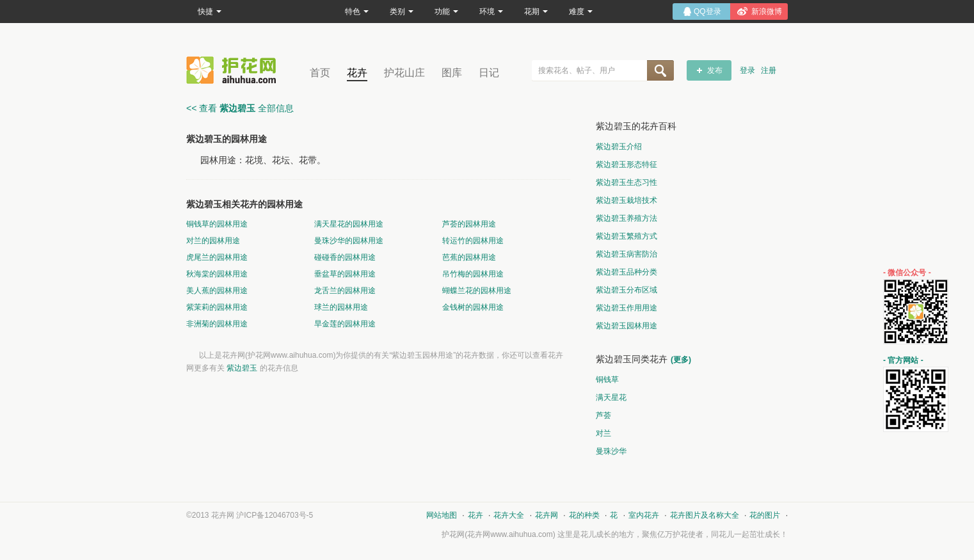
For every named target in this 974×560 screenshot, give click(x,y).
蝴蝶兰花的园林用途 (477, 291)
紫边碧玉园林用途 (627, 326)
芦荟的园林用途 (469, 224)
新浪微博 (767, 12)
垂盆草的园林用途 (345, 274)
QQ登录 (707, 12)
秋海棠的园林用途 (217, 274)
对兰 (603, 433)
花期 (536, 12)
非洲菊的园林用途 (217, 324)
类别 (402, 12)
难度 (581, 12)
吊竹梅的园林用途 (473, 274)
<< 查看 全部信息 (240, 108)
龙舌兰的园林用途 (345, 291)
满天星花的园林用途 (349, 224)
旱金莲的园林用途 (345, 324)
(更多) (681, 360)
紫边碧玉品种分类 (627, 272)
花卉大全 (509, 515)
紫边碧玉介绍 (619, 147)
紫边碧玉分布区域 (627, 290)
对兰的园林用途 (213, 241)
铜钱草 (607, 380)
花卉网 (234, 70)
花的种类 (584, 515)
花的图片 (765, 515)
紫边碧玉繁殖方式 (627, 236)
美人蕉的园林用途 (217, 291)
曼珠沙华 (611, 451)
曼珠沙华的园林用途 (349, 241)
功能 (446, 12)
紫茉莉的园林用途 (217, 307)
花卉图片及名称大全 (705, 515)
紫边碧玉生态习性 (627, 182)
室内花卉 (644, 515)
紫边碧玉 (242, 368)
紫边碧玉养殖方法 (627, 218)
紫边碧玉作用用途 (627, 308)
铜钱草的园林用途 (217, 224)
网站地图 (442, 515)
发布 (715, 70)
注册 (769, 70)
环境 (491, 12)
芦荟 (603, 415)
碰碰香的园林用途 (345, 257)
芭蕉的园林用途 (469, 257)
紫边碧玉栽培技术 (627, 200)
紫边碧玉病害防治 (627, 254)
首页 (320, 73)
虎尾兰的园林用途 (217, 257)
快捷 (210, 12)
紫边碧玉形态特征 (627, 164)
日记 (489, 73)
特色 (357, 12)
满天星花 (611, 397)
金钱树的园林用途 (473, 307)
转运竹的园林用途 (473, 241)
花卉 (357, 73)
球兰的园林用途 (341, 307)
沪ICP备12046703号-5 (275, 515)
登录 (747, 70)
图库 (452, 73)
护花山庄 (404, 73)
